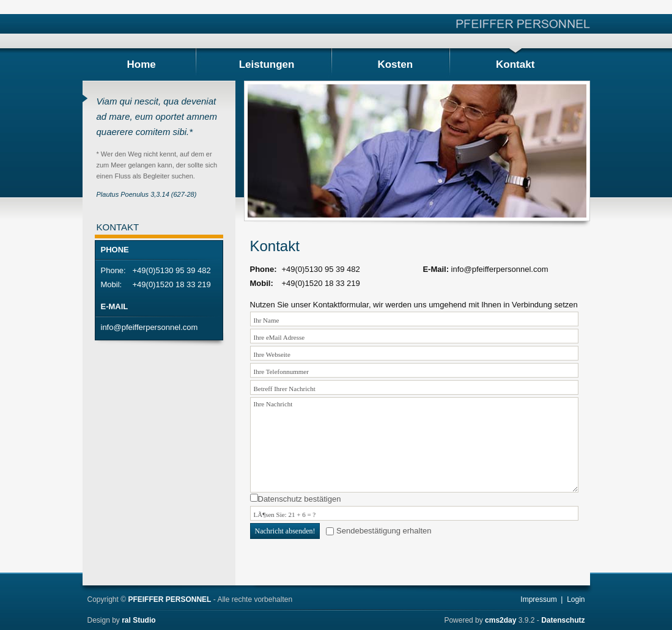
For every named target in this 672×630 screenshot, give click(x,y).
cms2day (500, 620)
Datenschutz (563, 620)
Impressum (538, 599)
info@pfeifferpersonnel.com (150, 327)
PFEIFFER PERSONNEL (169, 599)
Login (576, 599)
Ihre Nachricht (414, 445)
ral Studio (138, 620)
